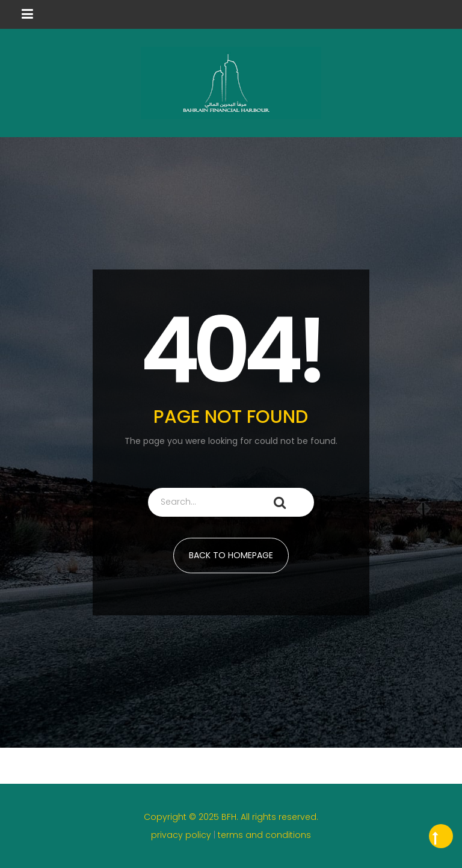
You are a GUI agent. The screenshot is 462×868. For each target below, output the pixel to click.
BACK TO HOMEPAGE (231, 555)
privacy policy (182, 835)
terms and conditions (264, 835)
